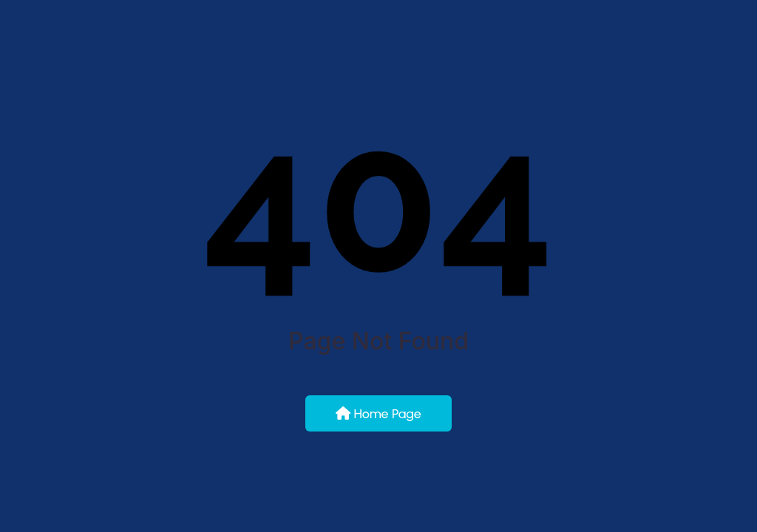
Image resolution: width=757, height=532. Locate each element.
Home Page (378, 414)
